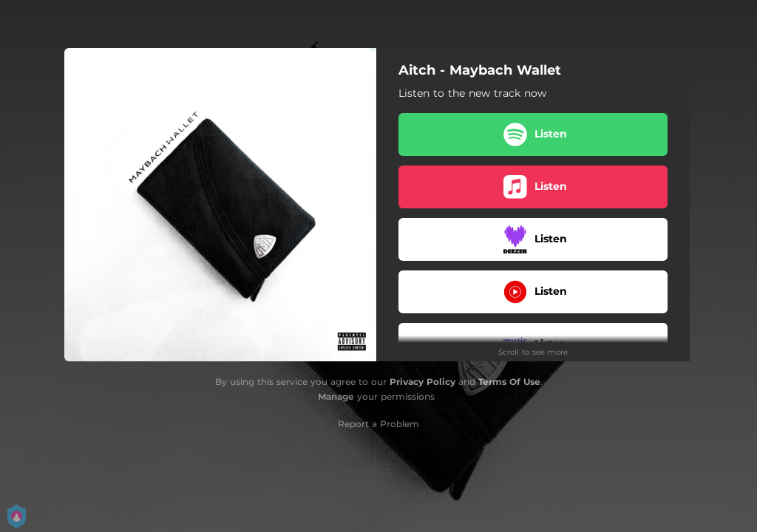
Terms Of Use (509, 382)
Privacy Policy (422, 382)
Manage (336, 396)
